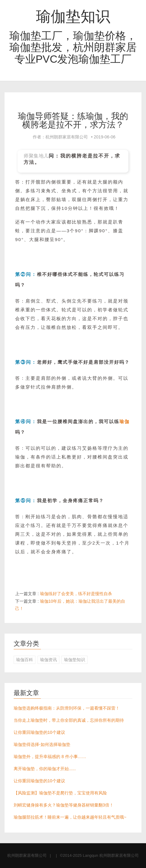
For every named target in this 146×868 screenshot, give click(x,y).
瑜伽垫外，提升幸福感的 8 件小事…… (50, 757)
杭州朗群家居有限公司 (27, 855)
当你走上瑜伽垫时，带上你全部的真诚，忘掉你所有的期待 (69, 720)
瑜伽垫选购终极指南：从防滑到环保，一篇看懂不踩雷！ (67, 708)
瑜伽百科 (25, 660)
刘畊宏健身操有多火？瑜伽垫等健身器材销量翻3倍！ (64, 805)
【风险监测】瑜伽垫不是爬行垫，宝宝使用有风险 (60, 793)
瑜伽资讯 (48, 660)
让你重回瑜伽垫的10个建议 (39, 732)
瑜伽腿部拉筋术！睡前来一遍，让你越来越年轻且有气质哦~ (70, 817)
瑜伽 (124, 421)
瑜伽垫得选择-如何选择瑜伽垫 (42, 744)
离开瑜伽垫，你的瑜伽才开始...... (45, 769)
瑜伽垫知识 (73, 16)
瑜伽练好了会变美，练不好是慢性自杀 (76, 594)
